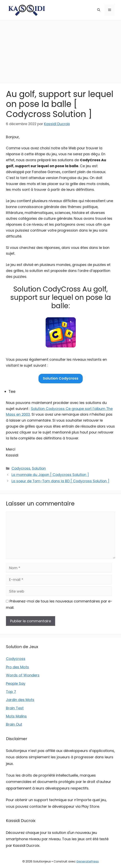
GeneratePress (88, 861)
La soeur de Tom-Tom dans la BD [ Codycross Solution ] (60, 481)
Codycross (21, 468)
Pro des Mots (17, 667)
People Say (16, 683)
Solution (39, 468)
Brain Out (14, 724)
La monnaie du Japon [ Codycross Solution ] (50, 475)
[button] (99, 10)
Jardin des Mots (20, 700)
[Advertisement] (60, 50)
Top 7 (11, 692)
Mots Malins (16, 716)
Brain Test (15, 708)
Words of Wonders (23, 675)
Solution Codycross (61, 378)
